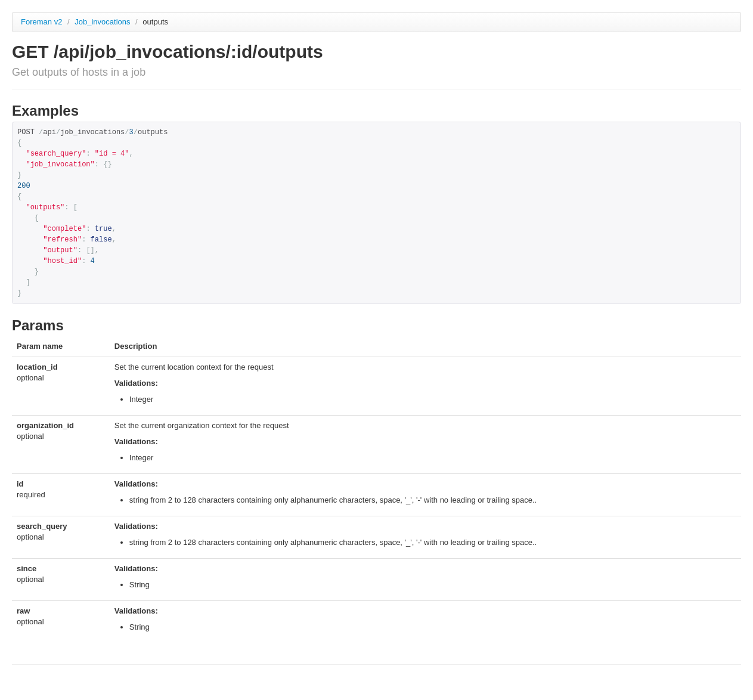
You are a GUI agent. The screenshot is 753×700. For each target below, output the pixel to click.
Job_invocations (103, 22)
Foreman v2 (41, 22)
